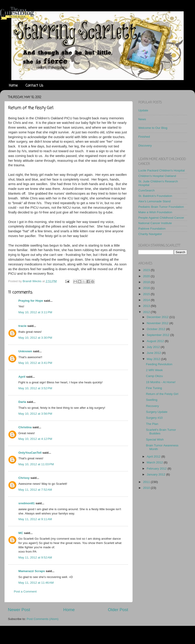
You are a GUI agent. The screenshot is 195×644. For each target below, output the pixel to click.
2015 (147, 294)
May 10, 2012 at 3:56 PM (35, 414)
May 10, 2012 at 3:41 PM (35, 363)
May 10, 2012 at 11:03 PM (36, 464)
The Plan (152, 424)
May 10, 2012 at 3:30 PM (35, 338)
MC (21, 533)
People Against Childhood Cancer (161, 218)
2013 (147, 306)
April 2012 (154, 457)
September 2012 (158, 335)
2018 (147, 282)
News (142, 119)
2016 (147, 288)
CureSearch (146, 190)
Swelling (152, 400)
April (22, 377)
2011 (147, 482)
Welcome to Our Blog (153, 128)
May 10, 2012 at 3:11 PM (35, 312)
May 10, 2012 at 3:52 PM (35, 388)
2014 (147, 300)
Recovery (152, 406)
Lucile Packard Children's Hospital (161, 170)
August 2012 (156, 341)
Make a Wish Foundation (155, 212)
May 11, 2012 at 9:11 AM (35, 519)
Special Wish (155, 440)
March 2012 (155, 462)
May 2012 (154, 359)
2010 (147, 488)
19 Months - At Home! (161, 382)
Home (13, 86)
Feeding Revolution (159, 364)
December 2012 (158, 317)
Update (143, 110)
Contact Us (34, 86)
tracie (22, 326)
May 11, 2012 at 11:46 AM (36, 583)
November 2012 (158, 323)
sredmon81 (27, 503)
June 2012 (154, 353)
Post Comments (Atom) (43, 619)
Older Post (118, 610)
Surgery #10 (154, 418)
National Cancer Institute (155, 223)
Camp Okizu (154, 376)
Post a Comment (25, 591)
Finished (144, 137)
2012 (147, 312)
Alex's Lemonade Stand (154, 201)
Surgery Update (157, 412)
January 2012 (156, 474)
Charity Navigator (150, 234)
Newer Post (19, 610)
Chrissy (24, 478)
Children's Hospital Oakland (157, 176)
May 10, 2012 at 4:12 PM (35, 439)
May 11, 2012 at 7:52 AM (35, 490)
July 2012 (154, 347)
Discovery (145, 146)
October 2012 (156, 329)
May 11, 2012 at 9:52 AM (35, 557)
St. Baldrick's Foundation (155, 196)
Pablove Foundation (152, 229)
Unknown (25, 351)
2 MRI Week (154, 370)
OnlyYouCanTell (30, 453)
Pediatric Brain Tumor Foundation (161, 207)
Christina (25, 427)
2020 (147, 276)
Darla (22, 402)
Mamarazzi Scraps (32, 571)
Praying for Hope (31, 301)
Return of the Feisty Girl (162, 394)
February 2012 (157, 469)
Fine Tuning (154, 388)
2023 (147, 270)
